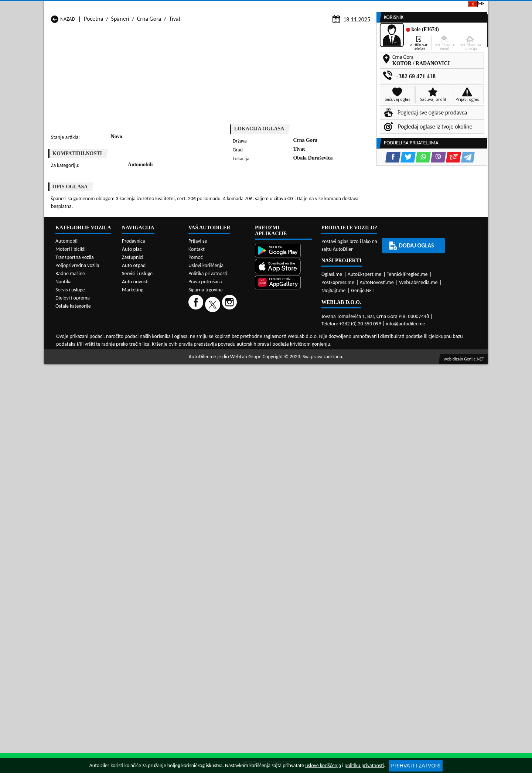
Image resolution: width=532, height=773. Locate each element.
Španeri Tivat (306, 382)
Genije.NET (363, 607)
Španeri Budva (68, 361)
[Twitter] (214, 621)
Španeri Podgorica (152, 382)
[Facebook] (197, 621)
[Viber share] (302, 206)
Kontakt (399, 7)
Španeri (120, 71)
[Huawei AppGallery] (284, 600)
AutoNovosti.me (377, 598)
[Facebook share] (256, 206)
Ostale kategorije (73, 622)
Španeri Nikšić (68, 375)
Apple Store (271, 7)
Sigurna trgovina (206, 606)
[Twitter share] (271, 206)
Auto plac (132, 566)
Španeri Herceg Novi (75, 368)
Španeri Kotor (227, 368)
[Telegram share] (331, 206)
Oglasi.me (332, 590)
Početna (93, 71)
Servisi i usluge (339, 56)
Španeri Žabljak (229, 389)
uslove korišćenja (323, 765)
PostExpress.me (338, 598)
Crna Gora (149, 71)
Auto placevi (186, 56)
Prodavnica (134, 557)
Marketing (360, 7)
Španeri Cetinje (149, 361)
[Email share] (317, 206)
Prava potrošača (205, 598)
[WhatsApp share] (287, 206)
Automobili (67, 557)
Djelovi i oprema (73, 614)
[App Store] (284, 583)
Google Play (224, 7)
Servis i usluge (70, 606)
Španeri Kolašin (149, 368)
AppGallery (317, 7)
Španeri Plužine (69, 382)
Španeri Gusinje (309, 361)
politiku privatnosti (364, 765)
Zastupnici (235, 56)
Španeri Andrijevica (74, 354)
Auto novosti (135, 598)
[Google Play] (284, 568)
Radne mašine (70, 590)
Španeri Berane (229, 354)
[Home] (51, 56)
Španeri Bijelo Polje (313, 354)
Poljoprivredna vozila (77, 582)
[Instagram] (230, 621)
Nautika (64, 598)
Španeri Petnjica (150, 375)
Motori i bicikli (70, 566)
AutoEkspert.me (365, 590)
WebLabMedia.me (418, 598)
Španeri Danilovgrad (235, 361)
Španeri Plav (225, 375)
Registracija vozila (403, 56)
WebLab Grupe (246, 673)
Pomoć (196, 574)
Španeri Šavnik (148, 389)
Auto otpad (134, 582)
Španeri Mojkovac (312, 368)
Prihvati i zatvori (416, 766)
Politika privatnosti (208, 590)
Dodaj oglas (464, 56)
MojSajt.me (334, 607)
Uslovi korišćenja (206, 582)
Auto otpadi (284, 56)
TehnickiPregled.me (407, 590)
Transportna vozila (75, 574)
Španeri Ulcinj (67, 389)
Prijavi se (436, 7)
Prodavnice (135, 56)
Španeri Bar (145, 354)
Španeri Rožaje (228, 382)
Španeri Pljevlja (309, 375)
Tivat (175, 71)
